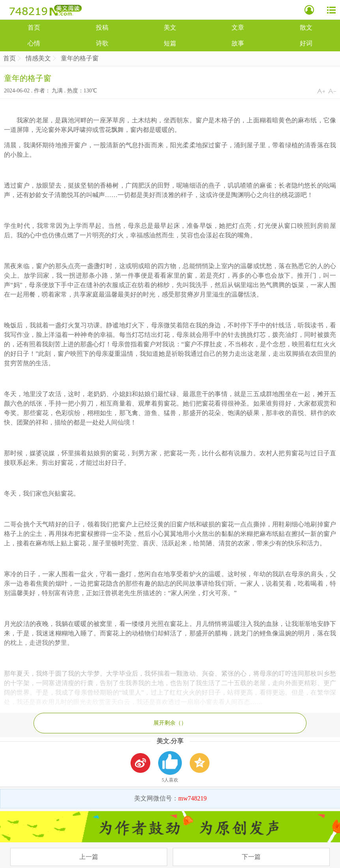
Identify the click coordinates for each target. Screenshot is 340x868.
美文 (170, 27)
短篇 (170, 43)
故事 (238, 43)
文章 (238, 27)
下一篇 (251, 857)
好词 (306, 43)
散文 (306, 27)
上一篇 (89, 857)
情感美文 (38, 58)
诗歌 (102, 43)
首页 (34, 27)
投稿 (102, 27)
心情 (34, 43)
